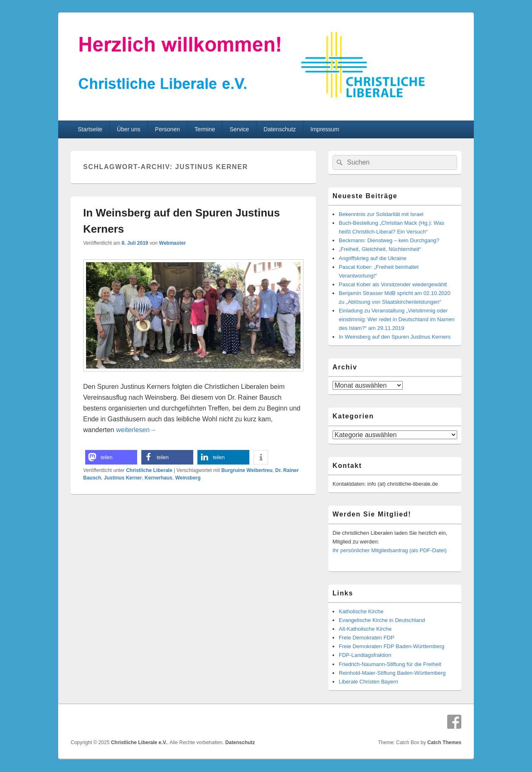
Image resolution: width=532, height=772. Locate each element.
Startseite (90, 129)
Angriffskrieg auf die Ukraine (373, 258)
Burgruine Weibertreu (247, 470)
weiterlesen (136, 430)
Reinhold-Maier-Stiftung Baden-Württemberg (392, 673)
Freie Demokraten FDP (367, 638)
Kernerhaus (159, 478)
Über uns (129, 129)
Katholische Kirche (361, 611)
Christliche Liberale (149, 470)
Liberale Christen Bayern (368, 682)
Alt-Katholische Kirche (365, 629)
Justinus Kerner (123, 478)
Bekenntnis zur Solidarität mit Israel (381, 214)
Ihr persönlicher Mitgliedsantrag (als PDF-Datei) (390, 550)
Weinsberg (188, 478)
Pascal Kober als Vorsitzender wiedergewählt (393, 284)
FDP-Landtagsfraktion (365, 655)
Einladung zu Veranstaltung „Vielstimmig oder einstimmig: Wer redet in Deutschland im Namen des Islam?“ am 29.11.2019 (397, 319)
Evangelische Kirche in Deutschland (382, 620)
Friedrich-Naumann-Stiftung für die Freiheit (390, 664)
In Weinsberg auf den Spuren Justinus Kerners (395, 337)
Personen (167, 129)
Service (239, 129)
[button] (111, 457)
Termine (205, 129)
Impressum (325, 129)
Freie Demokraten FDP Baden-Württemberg (392, 646)
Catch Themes (444, 742)
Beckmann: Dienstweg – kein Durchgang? (389, 240)
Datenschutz (280, 129)
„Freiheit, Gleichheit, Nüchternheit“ (380, 249)
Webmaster (172, 243)
